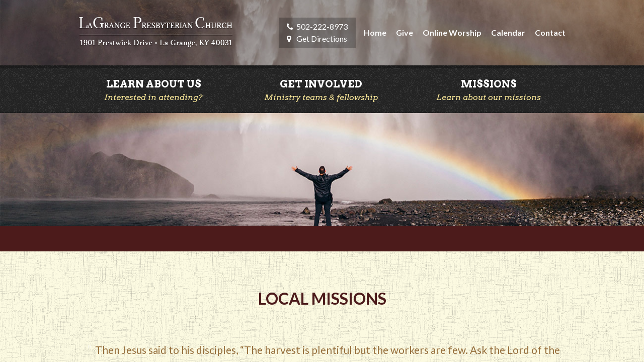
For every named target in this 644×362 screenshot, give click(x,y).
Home (375, 32)
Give (405, 32)
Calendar (508, 32)
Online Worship (452, 32)
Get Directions (322, 38)
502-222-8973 (322, 26)
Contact (550, 32)
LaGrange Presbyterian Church (156, 33)
